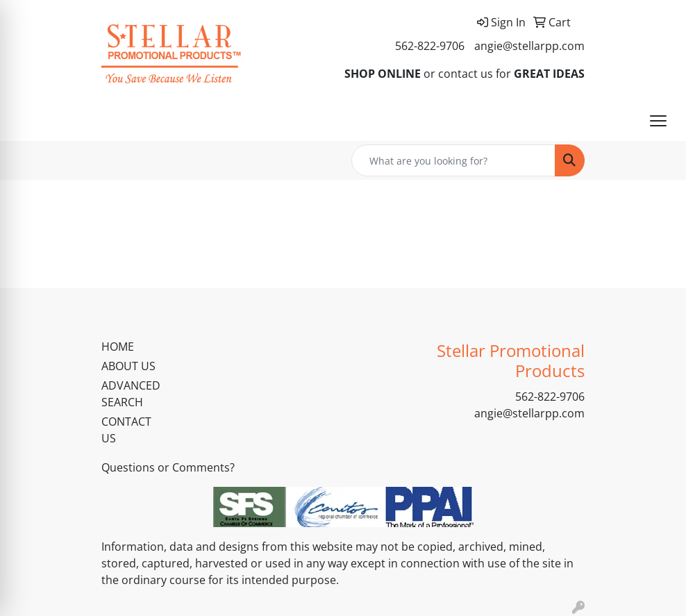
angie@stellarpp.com (529, 46)
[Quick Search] (453, 160)
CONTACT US (126, 430)
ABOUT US (128, 366)
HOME (118, 347)
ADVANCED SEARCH (131, 394)
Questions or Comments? (168, 467)
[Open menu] (658, 121)
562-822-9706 (430, 46)
